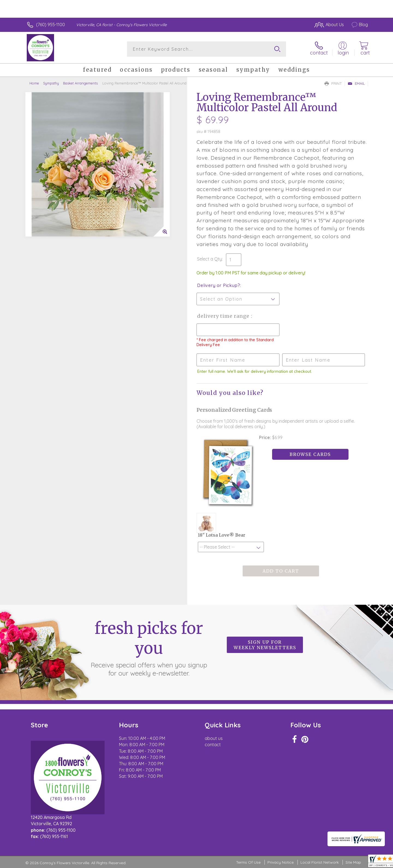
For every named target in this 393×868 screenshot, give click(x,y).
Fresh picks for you (149, 648)
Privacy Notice (281, 862)
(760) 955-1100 (50, 25)
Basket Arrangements (80, 83)
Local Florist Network (320, 862)
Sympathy (51, 83)
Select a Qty (209, 259)
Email (356, 83)
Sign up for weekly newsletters (265, 645)
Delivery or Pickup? (218, 285)
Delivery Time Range (224, 316)
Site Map (353, 862)
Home (34, 83)
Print (333, 83)
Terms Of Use (248, 862)
